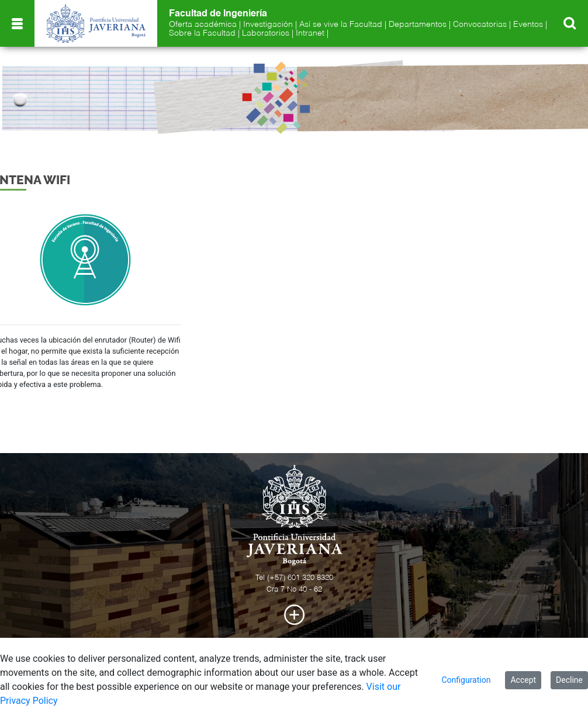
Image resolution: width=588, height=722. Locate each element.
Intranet (310, 33)
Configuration (466, 680)
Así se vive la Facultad (341, 25)
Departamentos (418, 25)
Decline (569, 680)
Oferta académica (203, 25)
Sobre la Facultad (202, 33)
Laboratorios (266, 33)
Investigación (268, 25)
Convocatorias (480, 25)
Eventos (528, 25)
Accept (523, 680)
